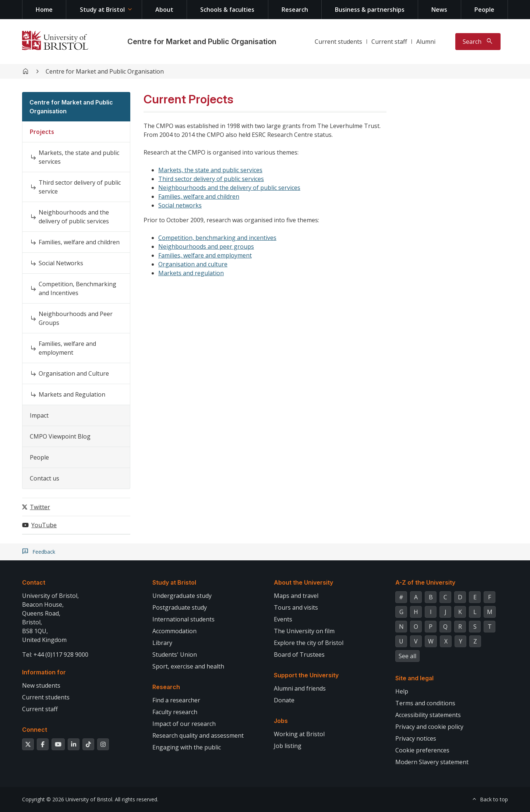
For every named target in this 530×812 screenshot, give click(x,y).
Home (44, 10)
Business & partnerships (370, 10)
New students (41, 685)
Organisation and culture (193, 264)
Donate (284, 700)
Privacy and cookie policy (429, 727)
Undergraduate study (182, 596)
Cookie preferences (422, 750)
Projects (42, 132)
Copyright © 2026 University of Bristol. (68, 799)
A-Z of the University (425, 582)
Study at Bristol (102, 10)
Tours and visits (296, 607)
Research (295, 10)
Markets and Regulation (72, 394)
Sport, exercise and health (188, 666)
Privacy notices (416, 738)
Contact (34, 582)
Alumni (426, 42)
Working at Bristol (299, 734)
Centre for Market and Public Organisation (202, 42)
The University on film (304, 631)
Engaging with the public (187, 747)
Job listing (288, 746)
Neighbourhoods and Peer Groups (76, 318)
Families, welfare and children (79, 242)
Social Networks (61, 263)
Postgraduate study (180, 607)
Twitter (40, 507)
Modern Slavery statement (432, 762)
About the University (303, 582)
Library (162, 643)
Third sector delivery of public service (80, 187)
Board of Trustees (299, 655)
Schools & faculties (227, 10)
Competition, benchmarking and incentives (217, 238)
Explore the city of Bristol (309, 643)
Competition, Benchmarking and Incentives (77, 288)
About (164, 10)
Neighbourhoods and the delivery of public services (74, 217)
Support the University (306, 675)
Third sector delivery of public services (211, 179)
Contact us (45, 478)
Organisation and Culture (74, 373)
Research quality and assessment (198, 735)
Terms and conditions (425, 703)
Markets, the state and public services (79, 157)
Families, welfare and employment (67, 348)
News (439, 10)
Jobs (281, 721)
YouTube (44, 525)
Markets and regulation (191, 273)
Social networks (180, 205)
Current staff (389, 42)
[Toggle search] (478, 42)
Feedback (44, 552)
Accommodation (174, 631)
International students (183, 619)
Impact (39, 415)
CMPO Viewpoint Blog (60, 436)
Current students (338, 42)
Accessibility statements (428, 715)
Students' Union (175, 655)
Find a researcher (176, 700)
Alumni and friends (300, 688)
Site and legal (414, 678)
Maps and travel (296, 596)
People (484, 10)
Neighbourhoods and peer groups (206, 247)
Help (402, 691)
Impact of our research (184, 724)
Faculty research (175, 712)
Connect (35, 730)
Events (283, 619)
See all (407, 656)
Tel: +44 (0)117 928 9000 (55, 655)
